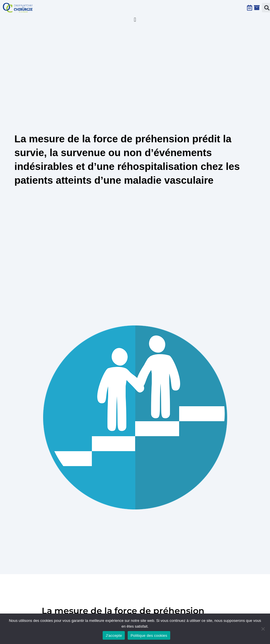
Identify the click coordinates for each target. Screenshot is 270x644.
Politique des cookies (149, 636)
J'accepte (114, 636)
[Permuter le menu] (135, 20)
